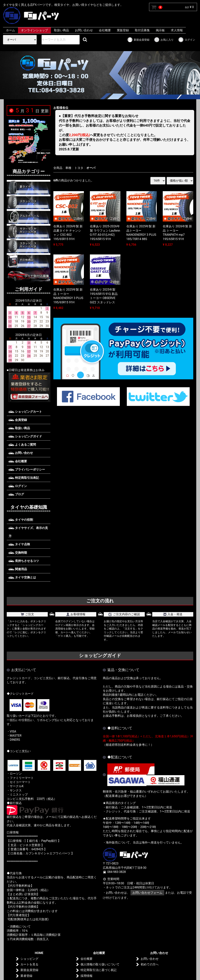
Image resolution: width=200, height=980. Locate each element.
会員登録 (18, 420)
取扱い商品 (61, 30)
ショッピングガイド (25, 436)
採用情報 (87, 976)
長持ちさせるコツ (24, 561)
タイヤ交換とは (22, 577)
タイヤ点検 (19, 544)
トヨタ (79, 168)
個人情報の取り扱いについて (100, 964)
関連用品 (18, 569)
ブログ (16, 494)
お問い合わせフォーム (147, 893)
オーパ (91, 168)
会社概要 (105, 30)
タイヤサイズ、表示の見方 (28, 532)
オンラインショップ (34, 30)
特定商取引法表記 (24, 478)
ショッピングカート (25, 412)
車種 (68, 168)
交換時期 (18, 553)
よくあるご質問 (22, 445)
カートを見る (29, 964)
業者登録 (26, 976)
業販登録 (123, 30)
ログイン (187, 40)
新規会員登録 (138, 40)
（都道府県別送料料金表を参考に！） (128, 745)
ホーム (10, 30)
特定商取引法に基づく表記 (99, 970)
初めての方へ (150, 964)
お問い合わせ (84, 30)
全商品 (58, 168)
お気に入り (164, 40)
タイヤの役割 (21, 520)
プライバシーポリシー (27, 469)
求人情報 (177, 30)
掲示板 (160, 30)
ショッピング (29, 959)
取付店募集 (142, 30)
